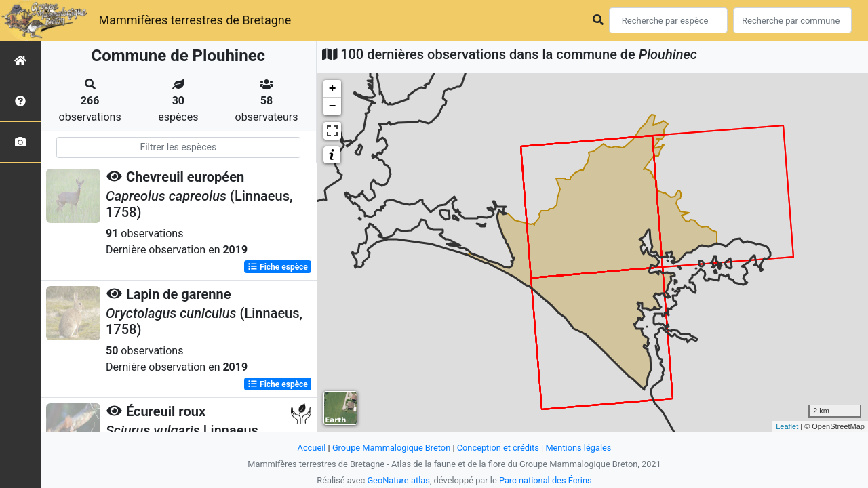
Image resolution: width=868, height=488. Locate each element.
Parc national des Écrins (546, 480)
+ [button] (333, 89)
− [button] (333, 106)
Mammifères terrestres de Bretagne (195, 20)
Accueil (312, 448)
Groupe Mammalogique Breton (391, 448)
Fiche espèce (278, 267)
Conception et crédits (498, 448)
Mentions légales (578, 448)
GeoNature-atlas (398, 480)
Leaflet (787, 426)
